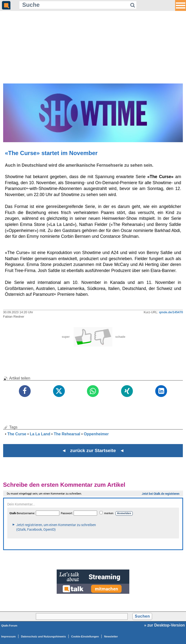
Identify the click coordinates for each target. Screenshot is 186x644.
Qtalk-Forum (9, 626)
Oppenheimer (96, 434)
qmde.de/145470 (171, 312)
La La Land (40, 434)
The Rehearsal (67, 434)
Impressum (8, 636)
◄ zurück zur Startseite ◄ (93, 450)
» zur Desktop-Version (164, 625)
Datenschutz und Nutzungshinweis (43, 636)
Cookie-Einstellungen (85, 636)
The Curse (17, 434)
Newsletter (111, 636)
